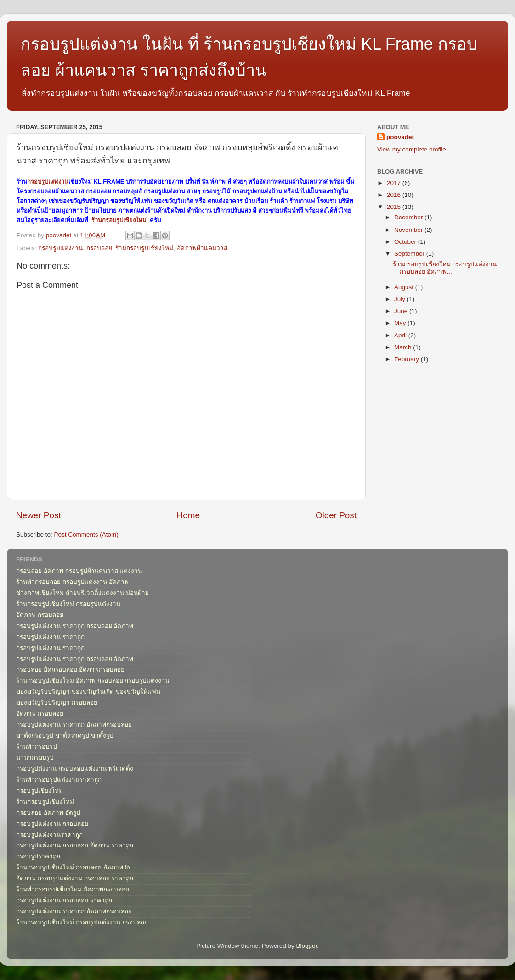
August (405, 287)
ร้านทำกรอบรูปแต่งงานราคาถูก (59, 780)
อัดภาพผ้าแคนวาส (202, 248)
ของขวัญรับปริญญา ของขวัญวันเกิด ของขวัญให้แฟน (88, 692)
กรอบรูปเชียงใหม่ (40, 791)
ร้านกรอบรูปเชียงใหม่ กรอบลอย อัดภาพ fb (73, 867)
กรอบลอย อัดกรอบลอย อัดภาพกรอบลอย (70, 669)
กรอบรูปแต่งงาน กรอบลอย (52, 824)
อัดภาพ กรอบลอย (40, 615)
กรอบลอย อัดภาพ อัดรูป (48, 813)
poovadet (400, 137)
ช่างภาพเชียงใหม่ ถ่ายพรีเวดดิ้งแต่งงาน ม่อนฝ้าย (82, 593)
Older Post (336, 515)
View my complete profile (412, 149)
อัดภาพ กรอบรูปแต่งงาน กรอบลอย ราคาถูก (75, 878)
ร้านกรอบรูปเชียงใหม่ (119, 220)
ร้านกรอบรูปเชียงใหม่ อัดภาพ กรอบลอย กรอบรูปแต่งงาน (93, 680)
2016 (395, 195)
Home (188, 515)
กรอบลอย (99, 248)
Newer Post (39, 515)
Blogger (307, 946)
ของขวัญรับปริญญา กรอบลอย (57, 703)
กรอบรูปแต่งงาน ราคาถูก (50, 637)
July (401, 299)
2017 (395, 183)
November (409, 230)
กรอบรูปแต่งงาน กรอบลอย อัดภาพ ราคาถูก (75, 845)
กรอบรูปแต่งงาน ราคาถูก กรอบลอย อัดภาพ (75, 626)
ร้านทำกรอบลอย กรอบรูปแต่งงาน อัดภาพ (72, 582)
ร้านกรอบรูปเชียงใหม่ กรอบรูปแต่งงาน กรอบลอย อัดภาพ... (445, 268)
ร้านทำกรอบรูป (37, 747)
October (406, 242)
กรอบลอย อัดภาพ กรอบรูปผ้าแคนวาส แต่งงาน (79, 571)
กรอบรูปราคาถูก (38, 856)
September (410, 254)
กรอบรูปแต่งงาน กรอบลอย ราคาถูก (64, 900)
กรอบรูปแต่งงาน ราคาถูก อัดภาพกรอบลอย (74, 725)
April (401, 335)
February (407, 359)
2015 (395, 207)
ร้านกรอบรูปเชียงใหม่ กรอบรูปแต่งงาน (68, 604)
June (402, 311)
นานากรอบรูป (35, 758)
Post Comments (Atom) (86, 535)
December (409, 217)
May (401, 323)
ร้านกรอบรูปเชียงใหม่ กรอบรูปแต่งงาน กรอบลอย (82, 922)
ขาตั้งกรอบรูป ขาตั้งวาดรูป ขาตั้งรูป (65, 736)
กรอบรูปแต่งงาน (48, 182)
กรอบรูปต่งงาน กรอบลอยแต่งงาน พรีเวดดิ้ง (75, 769)
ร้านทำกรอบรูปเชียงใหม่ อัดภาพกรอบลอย (73, 889)
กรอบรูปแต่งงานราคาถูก (49, 835)
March (404, 347)
